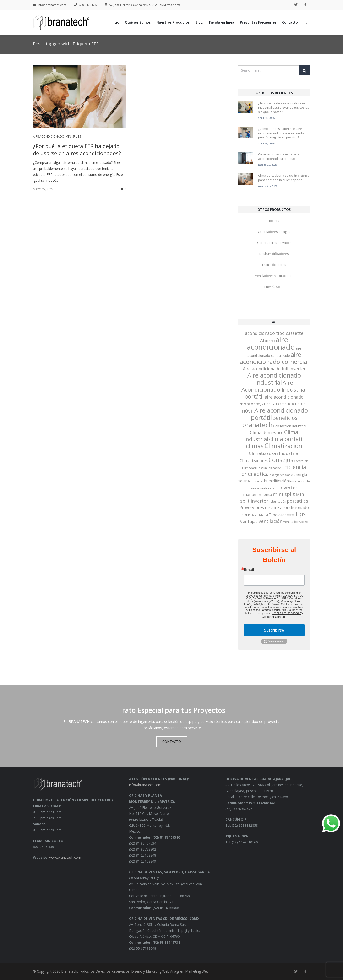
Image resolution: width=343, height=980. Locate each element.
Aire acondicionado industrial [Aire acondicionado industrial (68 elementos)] (274, 379)
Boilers (274, 221)
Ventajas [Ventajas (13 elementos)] (249, 521)
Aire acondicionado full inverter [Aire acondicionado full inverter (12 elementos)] (274, 369)
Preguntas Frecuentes (258, 22)
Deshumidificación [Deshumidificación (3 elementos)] (269, 468)
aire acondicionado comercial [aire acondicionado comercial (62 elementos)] (274, 358)
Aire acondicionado (49, 136)
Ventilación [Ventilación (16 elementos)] (270, 521)
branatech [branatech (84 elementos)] (257, 425)
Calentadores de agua (274, 232)
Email (249, 570)
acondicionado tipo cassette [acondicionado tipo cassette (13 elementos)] (274, 333)
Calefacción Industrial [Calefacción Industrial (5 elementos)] (290, 426)
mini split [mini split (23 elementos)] (284, 494)
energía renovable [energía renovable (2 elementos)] (281, 475)
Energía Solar (274, 287)
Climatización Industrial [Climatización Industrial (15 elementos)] (274, 453)
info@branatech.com (50, 5)
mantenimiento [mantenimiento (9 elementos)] (258, 494)
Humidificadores (274, 265)
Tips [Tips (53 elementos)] (300, 514)
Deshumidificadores (274, 254)
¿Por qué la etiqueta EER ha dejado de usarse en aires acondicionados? (77, 149)
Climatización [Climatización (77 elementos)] (283, 446)
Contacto (290, 22)
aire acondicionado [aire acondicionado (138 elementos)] (271, 343)
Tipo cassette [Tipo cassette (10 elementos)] (281, 515)
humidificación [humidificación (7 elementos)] (276, 481)
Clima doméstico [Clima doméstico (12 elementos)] (267, 432)
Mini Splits (73, 136)
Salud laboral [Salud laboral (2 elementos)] (260, 515)
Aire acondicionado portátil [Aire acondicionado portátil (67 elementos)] (280, 414)
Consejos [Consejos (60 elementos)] (281, 460)
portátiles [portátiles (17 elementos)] (297, 501)
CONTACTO (172, 742)
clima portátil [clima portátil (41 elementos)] (286, 439)
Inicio (115, 22)
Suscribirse (274, 630)
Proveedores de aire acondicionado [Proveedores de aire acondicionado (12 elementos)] (274, 507)
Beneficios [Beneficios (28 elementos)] (285, 418)
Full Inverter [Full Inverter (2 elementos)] (255, 481)
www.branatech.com (65, 857)
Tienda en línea (221, 22)
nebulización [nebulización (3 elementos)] (278, 502)
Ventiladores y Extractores (274, 276)
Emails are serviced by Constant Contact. (282, 615)
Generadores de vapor (274, 243)
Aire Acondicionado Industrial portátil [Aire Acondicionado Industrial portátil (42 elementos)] (274, 389)
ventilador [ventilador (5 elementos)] (291, 522)
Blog (199, 22)
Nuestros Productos (173, 22)
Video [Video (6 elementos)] (304, 522)
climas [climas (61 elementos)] (255, 446)
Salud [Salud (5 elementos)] (247, 515)
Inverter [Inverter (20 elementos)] (288, 487)
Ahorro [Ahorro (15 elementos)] (267, 340)
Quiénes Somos (138, 22)
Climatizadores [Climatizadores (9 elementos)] (254, 461)
